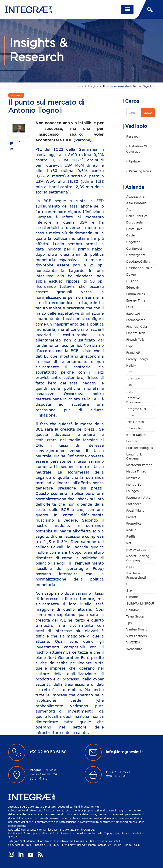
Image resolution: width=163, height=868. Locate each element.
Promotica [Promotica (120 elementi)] (134, 523)
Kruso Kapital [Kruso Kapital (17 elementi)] (136, 435)
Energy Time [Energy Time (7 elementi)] (136, 300)
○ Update (133, 161)
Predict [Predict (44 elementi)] (131, 517)
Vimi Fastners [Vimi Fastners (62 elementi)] (136, 636)
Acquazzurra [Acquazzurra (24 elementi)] (135, 196)
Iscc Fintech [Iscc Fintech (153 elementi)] (135, 422)
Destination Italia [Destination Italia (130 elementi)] (139, 268)
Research (133, 136)
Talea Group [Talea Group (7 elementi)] (135, 616)
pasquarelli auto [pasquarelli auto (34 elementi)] (138, 497)
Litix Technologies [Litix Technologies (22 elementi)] (140, 448)
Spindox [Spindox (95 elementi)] (132, 610)
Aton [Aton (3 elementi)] (130, 209)
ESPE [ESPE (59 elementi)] (130, 307)
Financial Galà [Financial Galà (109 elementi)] (137, 327)
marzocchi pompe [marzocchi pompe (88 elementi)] (139, 465)
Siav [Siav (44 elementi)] (129, 590)
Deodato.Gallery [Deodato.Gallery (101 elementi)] (138, 261)
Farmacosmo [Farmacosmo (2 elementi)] (136, 320)
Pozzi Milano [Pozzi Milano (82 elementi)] (135, 510)
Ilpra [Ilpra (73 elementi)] (130, 392)
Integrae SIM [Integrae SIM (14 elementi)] (136, 409)
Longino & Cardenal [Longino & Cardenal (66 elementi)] (134, 456)
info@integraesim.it (124, 752)
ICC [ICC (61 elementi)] (129, 372)
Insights (93, 86)
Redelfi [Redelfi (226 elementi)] (131, 530)
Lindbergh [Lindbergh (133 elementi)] (134, 441)
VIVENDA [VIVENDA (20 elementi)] (133, 642)
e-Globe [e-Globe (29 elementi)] (132, 281)
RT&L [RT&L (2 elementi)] (130, 567)
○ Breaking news (139, 171)
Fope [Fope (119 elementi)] (130, 346)
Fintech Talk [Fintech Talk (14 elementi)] (135, 339)
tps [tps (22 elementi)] (129, 623)
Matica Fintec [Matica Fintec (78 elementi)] (136, 471)
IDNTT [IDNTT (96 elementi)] (131, 385)
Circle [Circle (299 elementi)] (130, 235)
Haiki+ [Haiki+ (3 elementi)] (131, 365)
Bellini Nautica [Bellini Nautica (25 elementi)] (137, 216)
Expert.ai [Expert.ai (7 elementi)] (133, 314)
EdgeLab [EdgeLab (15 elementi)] (133, 287)
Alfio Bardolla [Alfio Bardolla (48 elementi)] (136, 203)
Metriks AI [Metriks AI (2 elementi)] (134, 478)
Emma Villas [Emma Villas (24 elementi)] (136, 294)
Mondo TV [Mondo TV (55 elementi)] (134, 485)
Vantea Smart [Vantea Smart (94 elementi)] (137, 629)
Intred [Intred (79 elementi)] (131, 415)
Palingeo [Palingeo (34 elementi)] (133, 491)
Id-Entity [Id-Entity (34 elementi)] (133, 379)
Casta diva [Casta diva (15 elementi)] (134, 229)
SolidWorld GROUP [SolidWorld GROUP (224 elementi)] (140, 603)
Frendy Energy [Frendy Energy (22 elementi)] (137, 359)
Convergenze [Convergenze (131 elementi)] (136, 255)
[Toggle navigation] (127, 9)
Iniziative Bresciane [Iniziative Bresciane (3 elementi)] (133, 400)
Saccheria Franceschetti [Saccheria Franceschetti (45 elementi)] (136, 575)
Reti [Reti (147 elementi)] (129, 543)
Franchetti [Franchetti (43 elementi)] (134, 352)
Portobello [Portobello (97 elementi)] (134, 504)
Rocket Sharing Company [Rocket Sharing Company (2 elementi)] (138, 558)
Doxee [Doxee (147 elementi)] (131, 274)
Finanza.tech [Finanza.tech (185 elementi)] (136, 333)
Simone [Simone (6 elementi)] (132, 597)
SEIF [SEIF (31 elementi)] (130, 584)
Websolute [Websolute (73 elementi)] (134, 649)
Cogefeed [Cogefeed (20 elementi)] (133, 242)
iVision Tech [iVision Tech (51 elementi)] (135, 428)
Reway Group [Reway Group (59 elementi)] (136, 550)
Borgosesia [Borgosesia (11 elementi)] (134, 222)
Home (79, 86)
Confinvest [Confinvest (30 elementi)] (134, 248)
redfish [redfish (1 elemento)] (132, 536)
